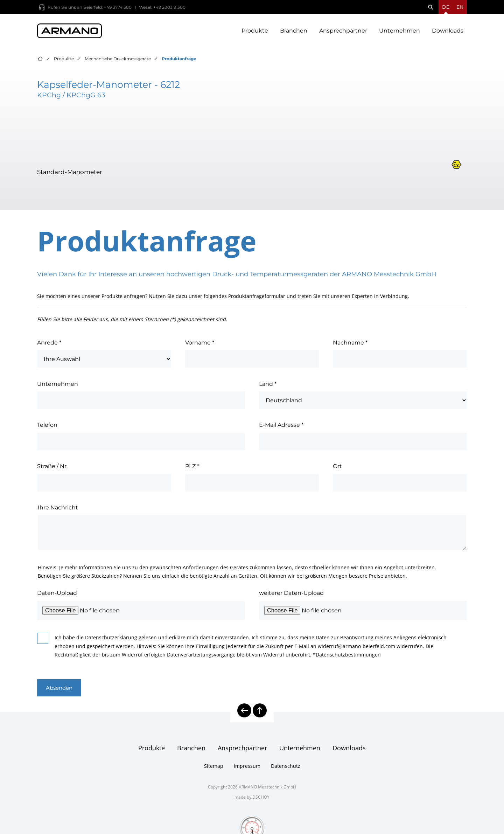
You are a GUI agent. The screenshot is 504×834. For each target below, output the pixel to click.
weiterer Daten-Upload (291, 595)
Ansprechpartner (343, 32)
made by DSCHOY (252, 800)
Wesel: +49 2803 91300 (162, 7)
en (460, 7)
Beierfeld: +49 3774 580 (107, 7)
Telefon (47, 427)
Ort (337, 468)
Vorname (200, 345)
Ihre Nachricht (58, 510)
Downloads (448, 32)
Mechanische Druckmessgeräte (118, 61)
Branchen (294, 32)
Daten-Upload (57, 595)
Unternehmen (400, 32)
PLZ (192, 468)
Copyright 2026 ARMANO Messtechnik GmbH (252, 790)
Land (268, 386)
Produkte (255, 32)
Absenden (61, 691)
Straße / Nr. (52, 468)
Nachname (350, 345)
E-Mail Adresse (281, 427)
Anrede (49, 345)
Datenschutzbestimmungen (348, 657)
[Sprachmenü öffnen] (446, 7)
